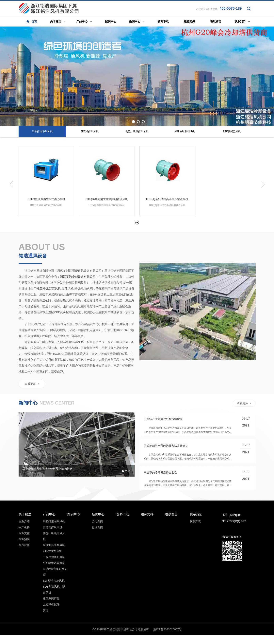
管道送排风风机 (53, 569)
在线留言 (171, 556)
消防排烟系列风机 (54, 563)
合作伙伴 (24, 587)
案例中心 (74, 556)
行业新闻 (97, 569)
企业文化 (24, 575)
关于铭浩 (25, 556)
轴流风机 (42, 331)
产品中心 (49, 556)
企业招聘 (24, 581)
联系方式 (195, 563)
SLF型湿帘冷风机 (54, 623)
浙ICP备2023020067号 (167, 641)
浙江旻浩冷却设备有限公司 (78, 319)
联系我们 (196, 556)
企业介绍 (24, 563)
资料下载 (123, 556)
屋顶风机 (68, 331)
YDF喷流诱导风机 (54, 605)
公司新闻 (97, 563)
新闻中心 (98, 556)
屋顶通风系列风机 (54, 587)
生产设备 (24, 569)
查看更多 (32, 426)
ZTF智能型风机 (52, 593)
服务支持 (147, 556)
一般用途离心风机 (54, 599)
